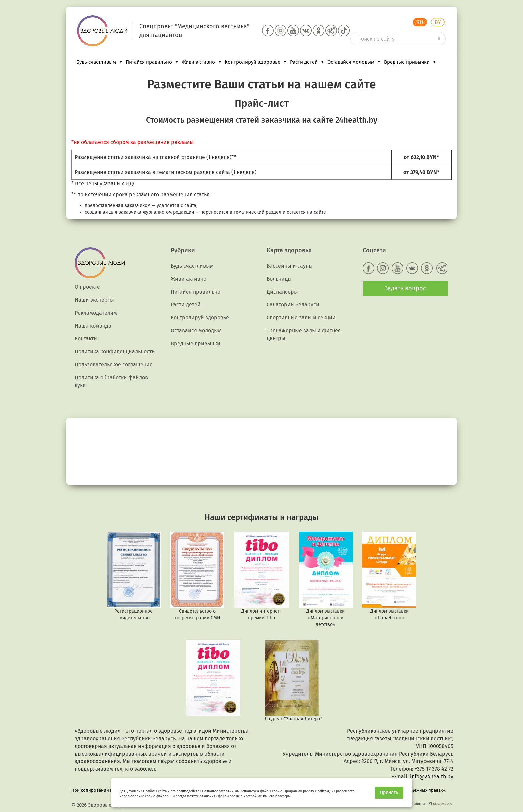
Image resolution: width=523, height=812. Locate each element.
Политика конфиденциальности (115, 351)
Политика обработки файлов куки (111, 381)
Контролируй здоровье (256, 62)
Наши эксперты (94, 300)
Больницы (279, 279)
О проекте (87, 287)
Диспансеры (282, 292)
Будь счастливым (100, 62)
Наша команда (93, 326)
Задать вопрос (405, 288)
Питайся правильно (152, 62)
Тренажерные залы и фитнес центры (304, 334)
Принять (389, 792)
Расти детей (307, 62)
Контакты (86, 338)
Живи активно (202, 62)
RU (420, 22)
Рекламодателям (96, 313)
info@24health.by (432, 776)
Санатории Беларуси (293, 304)
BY (438, 22)
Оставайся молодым (354, 62)
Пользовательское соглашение (114, 364)
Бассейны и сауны (290, 266)
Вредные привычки (410, 62)
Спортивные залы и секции (301, 317)
